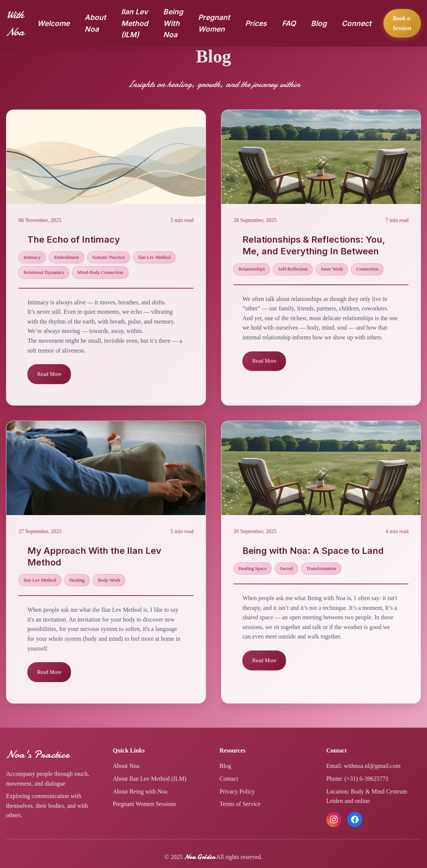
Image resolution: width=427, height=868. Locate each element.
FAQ (289, 23)
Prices (256, 23)
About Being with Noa (140, 791)
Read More (49, 374)
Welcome (53, 23)
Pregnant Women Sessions (145, 804)
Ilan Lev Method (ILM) (135, 23)
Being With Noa (173, 23)
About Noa (126, 766)
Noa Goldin (200, 857)
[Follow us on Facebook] (355, 819)
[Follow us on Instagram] (334, 819)
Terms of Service (240, 804)
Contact (229, 779)
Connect (357, 23)
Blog (319, 23)
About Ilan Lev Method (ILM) (150, 779)
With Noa (15, 23)
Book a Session (402, 23)
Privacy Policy (237, 791)
